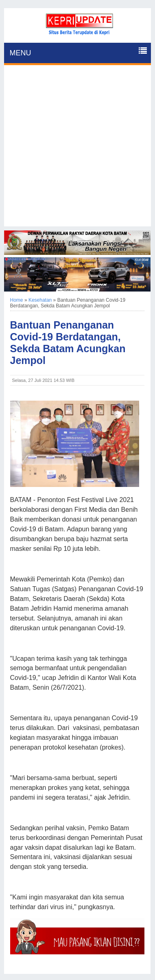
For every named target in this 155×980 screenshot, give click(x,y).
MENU (21, 53)
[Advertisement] (77, 149)
